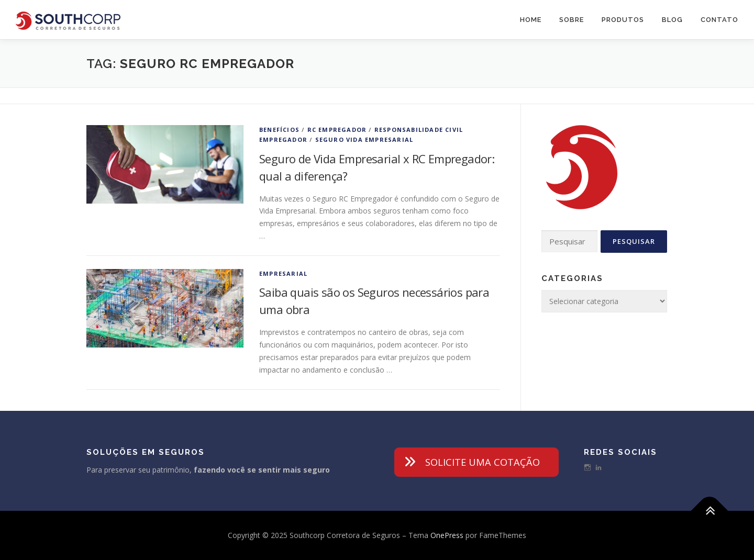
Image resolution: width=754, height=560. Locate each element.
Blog (672, 20)
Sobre (572, 20)
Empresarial (283, 273)
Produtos (623, 20)
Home (531, 20)
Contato (719, 20)
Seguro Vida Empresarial (364, 139)
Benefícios (279, 130)
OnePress (447, 535)
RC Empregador (337, 130)
